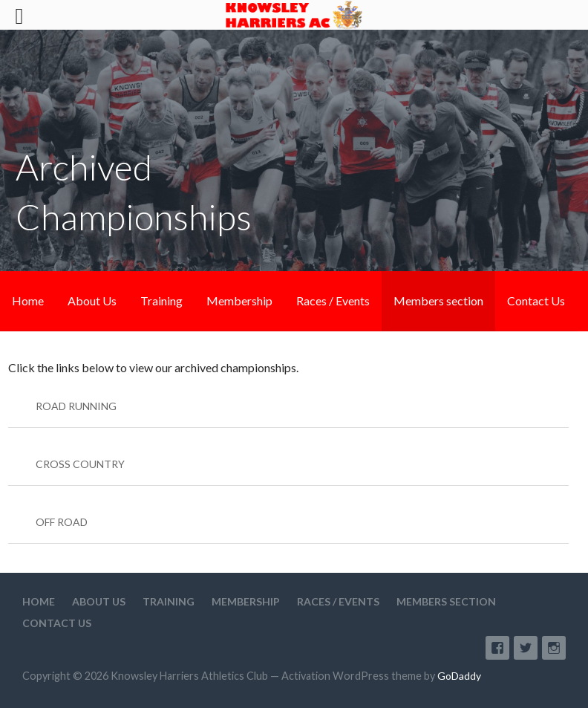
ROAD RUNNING (76, 406)
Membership (239, 301)
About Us (92, 301)
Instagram (554, 648)
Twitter (526, 648)
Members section (438, 301)
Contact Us (536, 301)
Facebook (497, 648)
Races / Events (333, 301)
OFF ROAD (62, 522)
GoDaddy (459, 676)
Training (161, 301)
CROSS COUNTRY (80, 464)
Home (28, 301)
